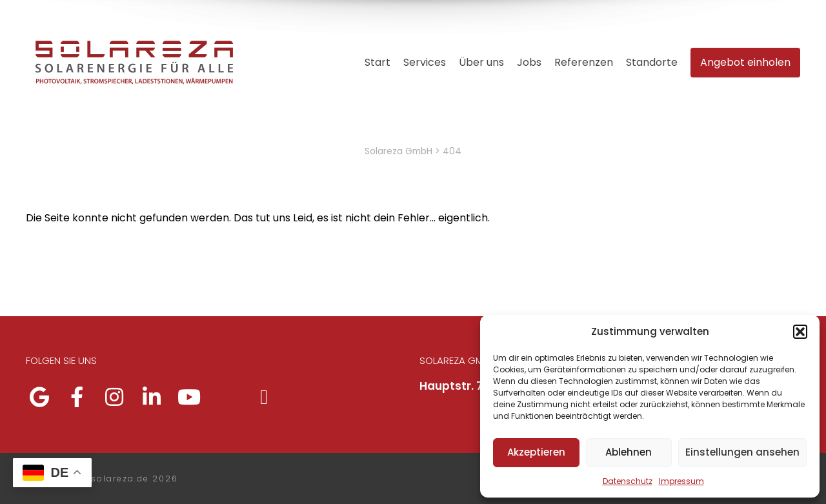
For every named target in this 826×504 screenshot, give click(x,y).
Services (425, 62)
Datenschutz (628, 481)
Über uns (481, 62)
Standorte (652, 62)
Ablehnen (629, 452)
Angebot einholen (745, 62)
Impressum (681, 481)
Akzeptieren (536, 452)
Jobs (529, 62)
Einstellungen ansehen (742, 452)
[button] (800, 332)
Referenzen (584, 62)
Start (378, 62)
